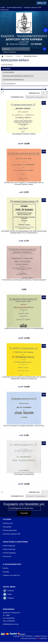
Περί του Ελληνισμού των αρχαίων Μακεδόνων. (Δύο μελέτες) (24, 426)
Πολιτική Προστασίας (10, 530)
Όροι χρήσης (7, 527)
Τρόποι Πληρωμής (9, 546)
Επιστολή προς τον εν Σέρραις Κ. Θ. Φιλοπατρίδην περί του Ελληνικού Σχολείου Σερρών (24, 183)
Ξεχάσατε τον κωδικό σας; (11, 575)
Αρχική (3, 7)
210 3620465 (36, 44)
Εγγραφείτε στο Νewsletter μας (24, 504)
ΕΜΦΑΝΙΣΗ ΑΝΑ (34, 93)
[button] (42, 3)
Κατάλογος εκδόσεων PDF (32, 7)
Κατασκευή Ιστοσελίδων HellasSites (34, 638)
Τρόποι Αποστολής (9, 549)
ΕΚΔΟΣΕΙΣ (9, 56)
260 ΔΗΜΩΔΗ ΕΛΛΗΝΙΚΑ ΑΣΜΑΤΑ (24, 134)
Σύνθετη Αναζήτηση (9, 52)
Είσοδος (6, 568)
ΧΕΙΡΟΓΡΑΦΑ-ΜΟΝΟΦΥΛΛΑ (13, 80)
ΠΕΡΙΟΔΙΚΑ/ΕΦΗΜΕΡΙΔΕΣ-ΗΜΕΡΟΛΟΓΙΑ (18, 76)
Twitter (9, 594)
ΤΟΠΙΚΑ (18, 56)
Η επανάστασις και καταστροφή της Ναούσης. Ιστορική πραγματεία (24, 280)
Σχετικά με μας (8, 523)
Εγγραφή (6, 572)
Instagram (11, 598)
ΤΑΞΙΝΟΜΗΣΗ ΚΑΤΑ (17, 97)
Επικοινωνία (5, 10)
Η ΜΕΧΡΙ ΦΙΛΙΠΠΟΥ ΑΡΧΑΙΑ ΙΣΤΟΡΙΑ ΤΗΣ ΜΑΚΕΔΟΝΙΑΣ (24, 328)
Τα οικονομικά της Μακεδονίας (24, 474)
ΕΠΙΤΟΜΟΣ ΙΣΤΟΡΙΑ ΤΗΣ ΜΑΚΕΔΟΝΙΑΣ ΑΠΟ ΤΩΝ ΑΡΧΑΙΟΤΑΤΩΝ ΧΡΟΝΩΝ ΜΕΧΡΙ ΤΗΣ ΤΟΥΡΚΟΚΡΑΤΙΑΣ (24, 232)
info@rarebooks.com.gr (11, 624)
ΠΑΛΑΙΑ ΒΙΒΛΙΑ (8, 72)
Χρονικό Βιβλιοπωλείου (14, 7)
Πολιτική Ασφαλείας (9, 553)
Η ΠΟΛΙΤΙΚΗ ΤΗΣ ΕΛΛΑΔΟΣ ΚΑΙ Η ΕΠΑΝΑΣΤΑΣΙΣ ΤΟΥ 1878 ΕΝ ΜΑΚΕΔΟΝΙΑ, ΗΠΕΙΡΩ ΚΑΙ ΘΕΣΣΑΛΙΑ (24, 378)
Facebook (11, 591)
